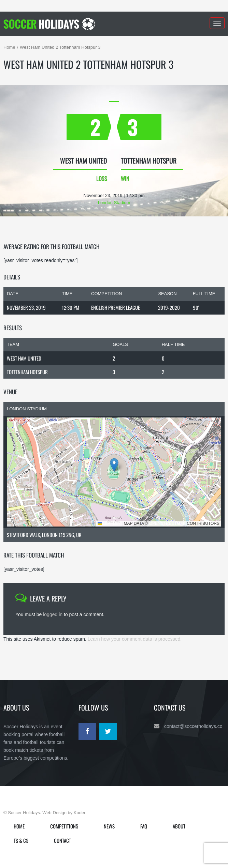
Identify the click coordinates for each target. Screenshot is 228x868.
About (179, 826)
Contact (62, 840)
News (109, 826)
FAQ (144, 826)
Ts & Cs (21, 840)
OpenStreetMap (167, 523)
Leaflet (109, 523)
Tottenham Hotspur (27, 372)
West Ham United (24, 358)
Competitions (64, 826)
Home (9, 47)
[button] (114, 465)
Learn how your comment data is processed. (135, 639)
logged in (53, 614)
